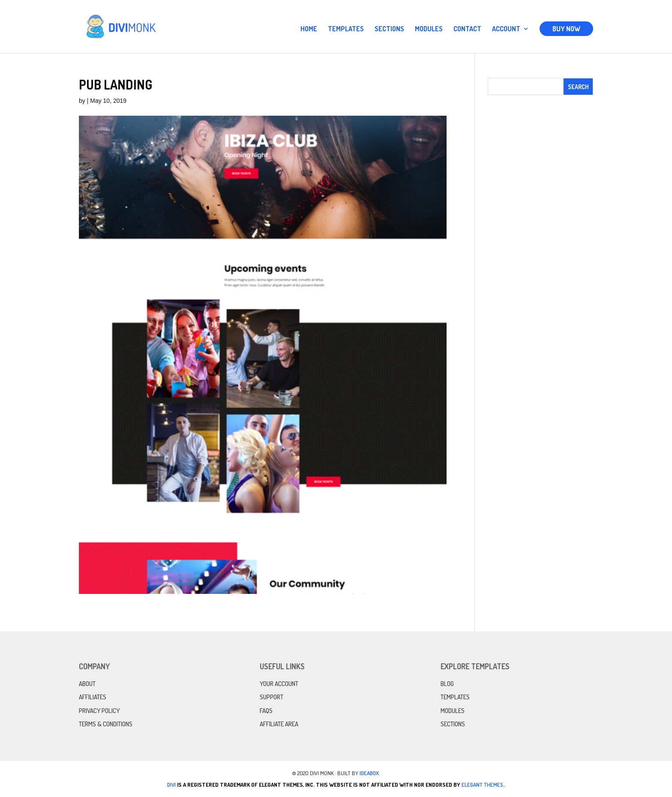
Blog (447, 684)
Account (506, 29)
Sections (389, 29)
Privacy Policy (99, 711)
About (87, 684)
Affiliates (93, 697)
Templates (346, 29)
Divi (171, 785)
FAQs (266, 711)
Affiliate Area (279, 724)
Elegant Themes (482, 785)
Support (271, 697)
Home (309, 29)
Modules (429, 29)
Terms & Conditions (106, 724)
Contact (467, 29)
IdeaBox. (370, 773)
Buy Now (566, 29)
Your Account (279, 684)
